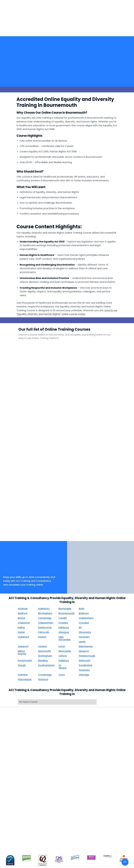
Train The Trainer (13, 771)
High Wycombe (65, 638)
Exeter (21, 632)
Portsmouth (25, 661)
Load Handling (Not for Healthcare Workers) (104, 423)
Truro (62, 675)
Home (36, 21)
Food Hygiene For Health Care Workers (79, 405)
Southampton (46, 665)
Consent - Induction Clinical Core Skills (79, 370)
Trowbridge (45, 675)
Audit (32, 784)
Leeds (82, 642)
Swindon (23, 675)
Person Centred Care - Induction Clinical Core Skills (104, 461)
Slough (22, 665)
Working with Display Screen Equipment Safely (30, 515)
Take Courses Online (15, 757)
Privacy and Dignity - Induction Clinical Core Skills (55, 478)
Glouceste (85, 632)
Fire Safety (30, 400)
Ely (80, 628)
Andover (23, 609)
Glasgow (64, 632)
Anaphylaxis (30, 348)
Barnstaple (65, 609)
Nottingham (45, 656)
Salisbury (64, 661)
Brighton (84, 613)
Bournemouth (67, 613)
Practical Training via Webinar (15, 803)
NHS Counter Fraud (30, 456)
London (42, 646)
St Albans (63, 667)
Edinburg (64, 628)
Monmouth (44, 651)
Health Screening (38, 757)
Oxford (63, 656)
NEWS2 (79, 436)
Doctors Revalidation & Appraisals (41, 773)
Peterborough (87, 656)
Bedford (23, 613)
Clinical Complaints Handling (40, 801)
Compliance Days (39, 779)
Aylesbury (44, 609)
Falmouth (44, 632)
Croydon (84, 623)
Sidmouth (84, 661)
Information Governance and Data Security (79, 423)
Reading (43, 661)
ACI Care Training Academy (13, 827)
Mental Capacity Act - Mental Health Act (30, 440)
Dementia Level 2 (104, 365)
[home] (16, 23)
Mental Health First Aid (14, 811)
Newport (84, 651)
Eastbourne (45, 628)
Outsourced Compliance (36, 816)
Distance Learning (13, 766)
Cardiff (63, 618)
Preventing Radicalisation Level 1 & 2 (30, 478)
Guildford (23, 637)
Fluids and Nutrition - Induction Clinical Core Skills (55, 405)
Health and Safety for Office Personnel (104, 405)
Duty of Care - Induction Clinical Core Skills (55, 387)
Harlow (42, 637)
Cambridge (45, 618)
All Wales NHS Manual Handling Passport (15, 785)
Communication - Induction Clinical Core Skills (104, 352)
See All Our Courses (104, 511)
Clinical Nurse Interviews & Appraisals (37, 791)
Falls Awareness (104, 383)
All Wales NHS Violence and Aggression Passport (15, 794)
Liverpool (23, 646)
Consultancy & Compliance (37, 808)
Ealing (21, 628)
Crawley (63, 623)
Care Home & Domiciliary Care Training (12, 836)
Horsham (84, 637)
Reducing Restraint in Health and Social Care (79, 478)
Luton (62, 646)
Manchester (86, 646)
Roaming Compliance (41, 762)
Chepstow (24, 623)
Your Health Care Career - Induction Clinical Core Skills (79, 515)
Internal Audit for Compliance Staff (13, 819)
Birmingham (45, 613)
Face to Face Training (15, 762)
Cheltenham (86, 618)
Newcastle (65, 651)
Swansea (84, 670)
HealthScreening (64, 23)
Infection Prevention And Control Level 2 (55, 423)
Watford (43, 679)
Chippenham (46, 623)
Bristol (21, 618)
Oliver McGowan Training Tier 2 (12, 777)
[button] (49, 21)
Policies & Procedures (41, 766)
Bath (82, 609)
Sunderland (85, 665)
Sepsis (79, 495)
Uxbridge (84, 675)
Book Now (11, 569)
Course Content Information (12, 845)
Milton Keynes (22, 652)
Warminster (25, 679)
